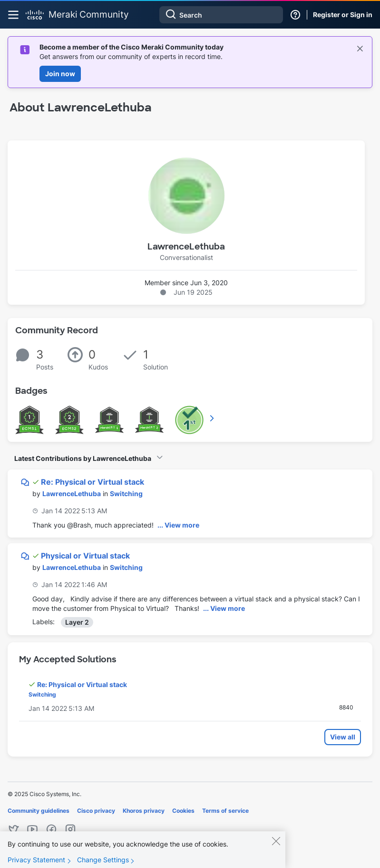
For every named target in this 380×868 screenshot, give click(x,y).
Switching (126, 494)
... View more (178, 525)
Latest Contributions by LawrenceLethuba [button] (83, 458)
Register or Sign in (343, 15)
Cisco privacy (96, 811)
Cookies (183, 811)
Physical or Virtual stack (85, 556)
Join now (60, 74)
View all (343, 737)
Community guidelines (39, 811)
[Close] (276, 846)
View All (213, 418)
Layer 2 (77, 622)
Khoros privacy (144, 811)
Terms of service (225, 811)
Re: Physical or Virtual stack (93, 482)
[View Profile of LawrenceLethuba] (72, 494)
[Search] (221, 15)
